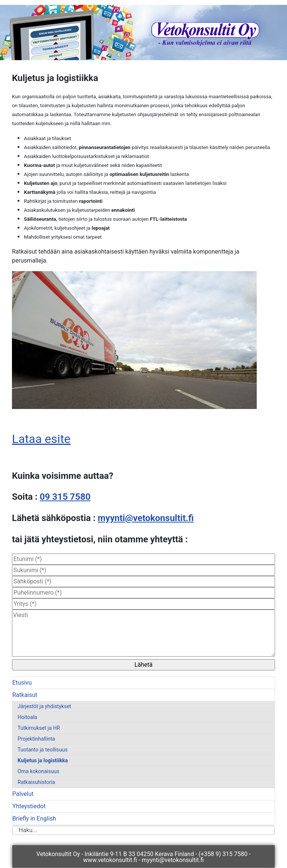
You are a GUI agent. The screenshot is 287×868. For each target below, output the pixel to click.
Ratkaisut (25, 695)
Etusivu (22, 683)
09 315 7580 (65, 497)
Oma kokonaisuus (38, 771)
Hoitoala (27, 717)
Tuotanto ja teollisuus (43, 750)
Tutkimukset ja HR (39, 728)
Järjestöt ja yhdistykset (44, 706)
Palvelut (23, 794)
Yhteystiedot (29, 806)
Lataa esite (41, 439)
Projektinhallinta (36, 739)
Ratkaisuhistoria (36, 782)
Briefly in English (34, 819)
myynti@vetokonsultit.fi (146, 518)
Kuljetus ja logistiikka (43, 760)
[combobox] (143, 830)
